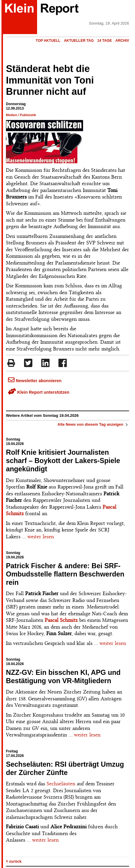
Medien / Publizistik (21, 115)
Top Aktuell (48, 41)
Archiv (122, 41)
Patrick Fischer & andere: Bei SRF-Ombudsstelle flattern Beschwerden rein (65, 574)
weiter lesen (41, 537)
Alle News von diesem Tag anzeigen (93, 424)
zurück (14, 861)
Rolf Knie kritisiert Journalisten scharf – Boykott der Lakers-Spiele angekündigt (63, 461)
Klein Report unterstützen (39, 392)
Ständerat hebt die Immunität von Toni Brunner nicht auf (50, 80)
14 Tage (105, 41)
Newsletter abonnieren (35, 381)
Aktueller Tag (79, 41)
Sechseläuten (61, 784)
